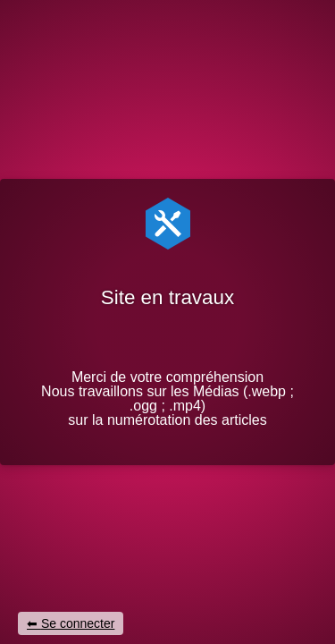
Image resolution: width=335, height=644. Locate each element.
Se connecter (78, 623)
